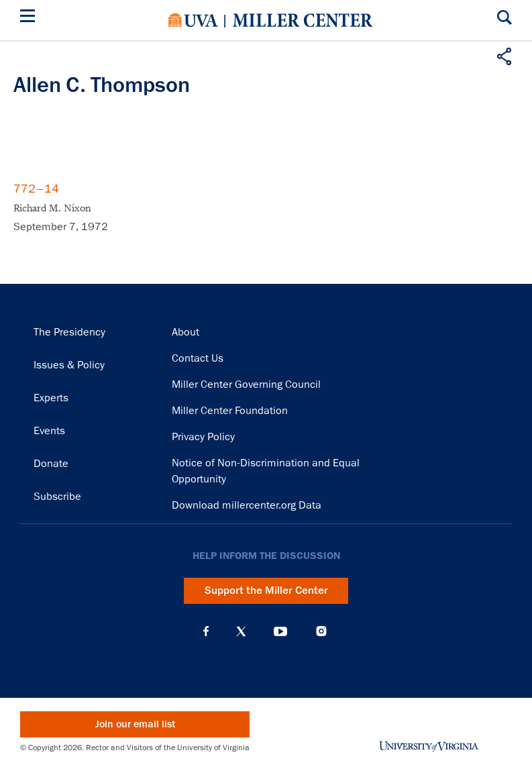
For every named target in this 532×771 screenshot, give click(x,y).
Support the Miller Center (266, 590)
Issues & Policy (69, 365)
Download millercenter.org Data (247, 505)
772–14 (36, 189)
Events (49, 431)
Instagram (321, 631)
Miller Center (303, 20)
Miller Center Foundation (230, 411)
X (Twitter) (241, 631)
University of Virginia (193, 20)
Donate (51, 464)
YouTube (280, 631)
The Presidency (69, 332)
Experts (51, 398)
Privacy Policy (203, 437)
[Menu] (30, 18)
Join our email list (135, 724)
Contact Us (198, 358)
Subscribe (57, 497)
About (185, 332)
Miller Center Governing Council (246, 384)
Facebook (206, 631)
